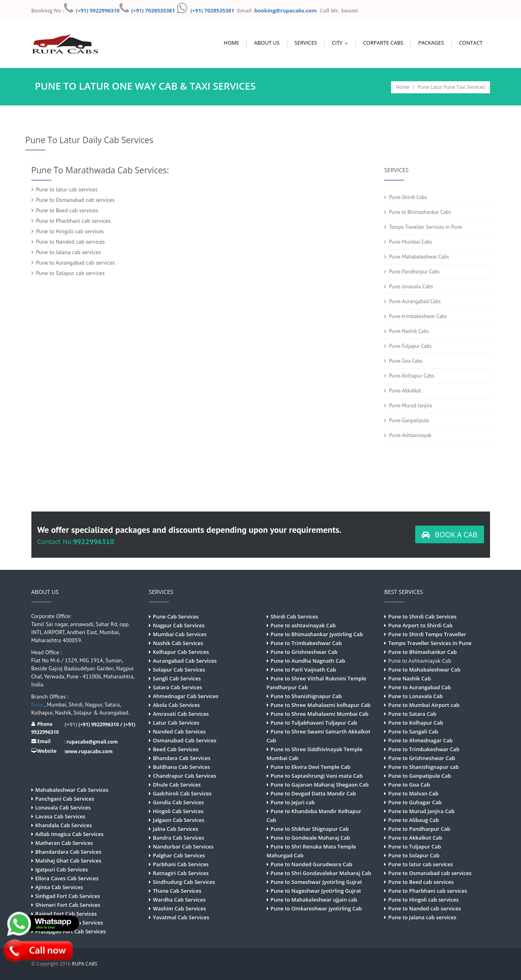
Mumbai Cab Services (180, 634)
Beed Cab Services (176, 749)
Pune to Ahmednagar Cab (420, 740)
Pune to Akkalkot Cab (415, 838)
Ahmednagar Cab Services (186, 696)
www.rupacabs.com (89, 751)
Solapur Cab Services (179, 670)
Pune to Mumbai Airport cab (424, 705)
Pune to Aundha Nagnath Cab (308, 661)
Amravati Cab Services (181, 714)
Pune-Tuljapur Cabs (410, 346)
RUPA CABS (85, 964)
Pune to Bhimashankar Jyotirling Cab (317, 634)
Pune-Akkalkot (405, 391)
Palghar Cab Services (179, 855)
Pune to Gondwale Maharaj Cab (311, 838)
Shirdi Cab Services (294, 616)
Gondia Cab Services (178, 802)
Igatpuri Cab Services (62, 869)
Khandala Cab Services (64, 825)
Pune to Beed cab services (67, 210)
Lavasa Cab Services (61, 816)
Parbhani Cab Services (181, 864)
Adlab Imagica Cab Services (70, 834)
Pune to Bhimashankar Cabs (420, 212)
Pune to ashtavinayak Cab (303, 625)
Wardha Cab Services (179, 900)
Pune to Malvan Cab (413, 793)
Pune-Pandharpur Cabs (414, 272)
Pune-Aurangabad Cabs (415, 301)
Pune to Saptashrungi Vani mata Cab (317, 776)
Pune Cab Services (176, 616)
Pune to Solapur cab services (71, 273)
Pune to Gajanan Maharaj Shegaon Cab (320, 785)
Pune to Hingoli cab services (70, 231)
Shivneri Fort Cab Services (68, 905)
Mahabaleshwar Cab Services (72, 790)
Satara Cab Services (177, 687)
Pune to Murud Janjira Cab (421, 811)
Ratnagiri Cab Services (181, 873)
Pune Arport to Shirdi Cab (420, 625)
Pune (38, 705)
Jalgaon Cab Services (179, 820)
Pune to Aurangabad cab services (76, 263)
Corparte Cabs (383, 43)
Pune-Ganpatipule (409, 420)
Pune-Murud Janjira (411, 406)
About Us (267, 43)
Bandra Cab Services (178, 838)
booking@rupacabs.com (286, 10)
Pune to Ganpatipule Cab (420, 776)
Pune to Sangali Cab (413, 731)
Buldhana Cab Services (181, 767)
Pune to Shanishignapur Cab (306, 696)
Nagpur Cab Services (179, 625)
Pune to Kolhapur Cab (416, 723)
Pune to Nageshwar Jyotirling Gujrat (316, 891)
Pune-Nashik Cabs (409, 331)
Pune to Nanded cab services (71, 242)
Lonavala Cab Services (63, 807)
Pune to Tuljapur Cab (415, 846)
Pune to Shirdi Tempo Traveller (427, 634)
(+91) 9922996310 (98, 10)
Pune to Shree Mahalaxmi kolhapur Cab (321, 705)
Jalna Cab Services (176, 829)
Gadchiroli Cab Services (182, 793)
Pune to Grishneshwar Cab (304, 652)
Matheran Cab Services (64, 843)
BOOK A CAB (449, 534)
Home (232, 43)
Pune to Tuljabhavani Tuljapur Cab (314, 723)
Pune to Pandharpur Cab (419, 829)
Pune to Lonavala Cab (416, 696)
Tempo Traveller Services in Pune (426, 227)
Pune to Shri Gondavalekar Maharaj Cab (321, 873)
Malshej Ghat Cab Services (68, 861)
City (342, 43)
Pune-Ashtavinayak (410, 435)
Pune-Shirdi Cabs (408, 197)
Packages (431, 43)
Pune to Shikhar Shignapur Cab (310, 829)
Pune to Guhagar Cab (415, 802)
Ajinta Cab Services (59, 887)
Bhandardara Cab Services (68, 852)
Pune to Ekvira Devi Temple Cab (311, 767)
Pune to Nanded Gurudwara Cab (312, 864)
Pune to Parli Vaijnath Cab (304, 670)
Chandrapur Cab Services (184, 776)
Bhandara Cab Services (182, 758)
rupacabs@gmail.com (92, 742)
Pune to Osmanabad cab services (75, 200)
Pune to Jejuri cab (293, 802)
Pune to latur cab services (67, 189)
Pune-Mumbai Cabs (411, 242)
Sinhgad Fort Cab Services (68, 896)
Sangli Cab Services (177, 678)
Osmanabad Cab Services (185, 740)
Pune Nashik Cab (410, 678)
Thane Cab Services (177, 891)
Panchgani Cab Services (65, 799)
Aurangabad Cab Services (185, 661)
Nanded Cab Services (179, 731)
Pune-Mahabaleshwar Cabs (419, 257)
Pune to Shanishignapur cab (423, 767)
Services (306, 43)
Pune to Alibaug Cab (414, 820)
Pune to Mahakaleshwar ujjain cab (314, 900)
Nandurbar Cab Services (183, 846)
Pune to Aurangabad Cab (420, 687)
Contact (471, 43)
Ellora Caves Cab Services (67, 878)
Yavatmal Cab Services (181, 917)
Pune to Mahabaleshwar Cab (424, 670)
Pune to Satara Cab (412, 714)
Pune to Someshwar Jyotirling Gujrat (316, 882)
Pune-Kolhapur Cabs (412, 376)
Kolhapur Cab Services (181, 652)
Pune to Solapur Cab (414, 855)
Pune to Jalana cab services (69, 252)
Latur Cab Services (176, 723)
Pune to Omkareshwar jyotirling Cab (316, 908)
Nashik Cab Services (178, 643)
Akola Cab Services (176, 705)
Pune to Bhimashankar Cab (422, 652)
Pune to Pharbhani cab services (74, 221)
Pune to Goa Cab (409, 785)
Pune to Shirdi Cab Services (422, 616)
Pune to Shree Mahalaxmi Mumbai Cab (320, 714)
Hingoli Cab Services (178, 811)
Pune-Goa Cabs (406, 361)
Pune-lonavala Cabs (411, 287)
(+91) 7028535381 (153, 10)
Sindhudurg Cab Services (184, 882)
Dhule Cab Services (177, 785)
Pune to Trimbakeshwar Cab (306, 643)
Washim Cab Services (179, 908)
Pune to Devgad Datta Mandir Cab (314, 793)
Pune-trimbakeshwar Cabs (418, 316)
